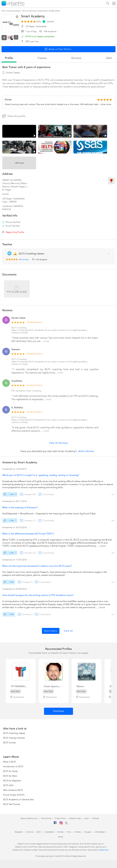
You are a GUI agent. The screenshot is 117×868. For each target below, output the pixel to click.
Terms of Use (46, 818)
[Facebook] (55, 824)
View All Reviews (59, 443)
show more (106, 104)
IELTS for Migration (12, 781)
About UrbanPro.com (29, 818)
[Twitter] (66, 824)
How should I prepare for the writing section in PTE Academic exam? (38, 595)
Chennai (30, 832)
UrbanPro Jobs (75, 818)
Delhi (39, 832)
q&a (109, 58)
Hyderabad (49, 832)
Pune (69, 832)
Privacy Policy (60, 818)
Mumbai (60, 832)
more (46, 341)
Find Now (59, 711)
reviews (76, 58)
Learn (87, 818)
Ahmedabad (100, 832)
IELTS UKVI (8, 785)
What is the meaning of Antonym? (20, 507)
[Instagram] (61, 824)
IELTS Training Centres (14, 738)
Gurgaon (88, 832)
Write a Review (86, 451)
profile (9, 58)
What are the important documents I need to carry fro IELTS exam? (37, 566)
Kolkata (78, 832)
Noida (60, 837)
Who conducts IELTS (13, 790)
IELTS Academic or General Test (18, 800)
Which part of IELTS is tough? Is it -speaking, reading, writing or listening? (41, 475)
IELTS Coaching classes (14, 733)
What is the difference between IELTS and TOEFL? (28, 534)
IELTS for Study (10, 771)
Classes (42, 58)
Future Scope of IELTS (14, 795)
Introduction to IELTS (13, 767)
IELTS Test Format (12, 804)
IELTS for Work (10, 776)
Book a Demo (51, 631)
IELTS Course (9, 743)
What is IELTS (9, 762)
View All (68, 631)
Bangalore (19, 832)
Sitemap (96, 818)
